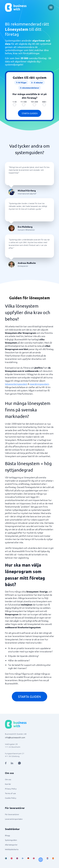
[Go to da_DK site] (12, 860)
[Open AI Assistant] (19, 763)
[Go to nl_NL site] (47, 860)
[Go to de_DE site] (28, 860)
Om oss (8, 779)
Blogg (7, 835)
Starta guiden (30, 113)
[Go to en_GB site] (34, 860)
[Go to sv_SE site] (6, 860)
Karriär (8, 784)
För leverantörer (12, 814)
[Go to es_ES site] (53, 860)
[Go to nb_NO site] (17, 860)
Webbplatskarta (12, 849)
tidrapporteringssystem (16, 384)
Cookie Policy (11, 798)
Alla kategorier (11, 845)
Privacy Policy (11, 789)
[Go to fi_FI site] (23, 860)
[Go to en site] (41, 860)
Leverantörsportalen (14, 819)
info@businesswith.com (15, 737)
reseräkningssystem (39, 384)
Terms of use (10, 793)
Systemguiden (11, 840)
